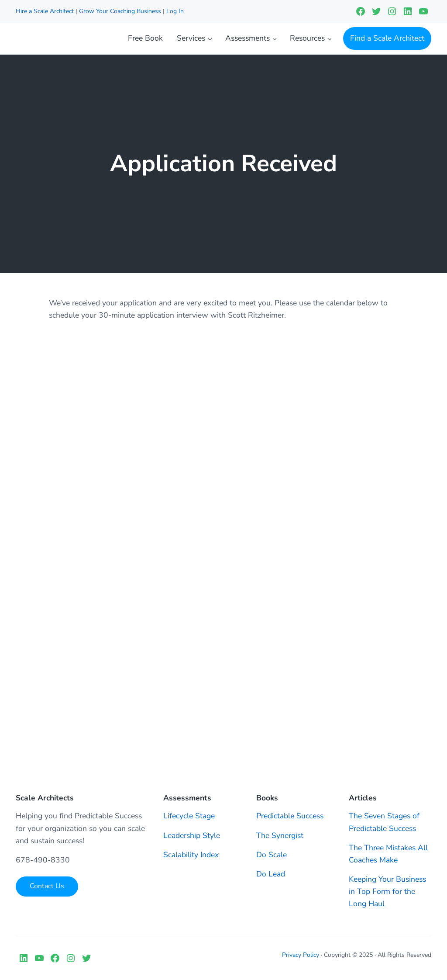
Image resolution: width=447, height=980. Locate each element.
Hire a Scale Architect (46, 11)
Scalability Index (191, 855)
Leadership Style (192, 835)
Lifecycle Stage (189, 816)
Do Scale (272, 855)
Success (310, 816)
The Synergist (280, 835)
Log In (175, 11)
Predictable (276, 816)
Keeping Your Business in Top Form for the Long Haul (387, 891)
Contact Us (47, 886)
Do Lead (271, 874)
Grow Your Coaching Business (120, 11)
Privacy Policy (301, 955)
